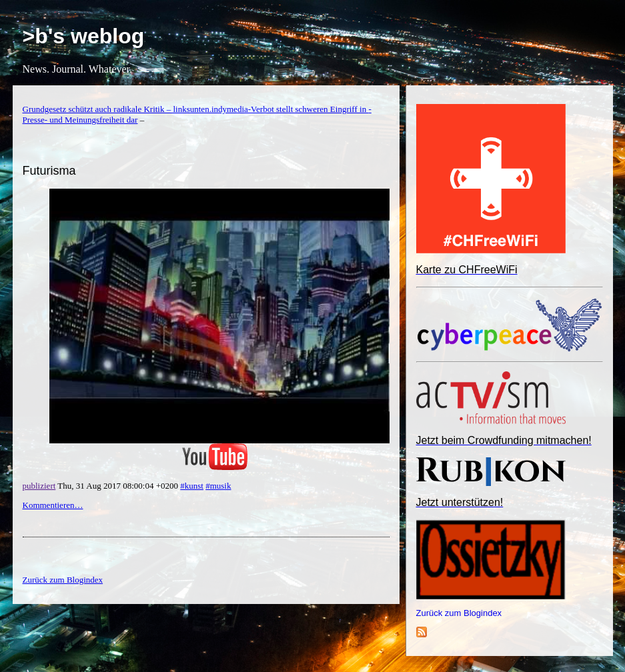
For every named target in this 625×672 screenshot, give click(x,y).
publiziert (39, 486)
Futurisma (49, 171)
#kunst (192, 486)
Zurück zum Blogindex (459, 613)
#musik (218, 486)
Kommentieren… (53, 505)
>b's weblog (84, 36)
